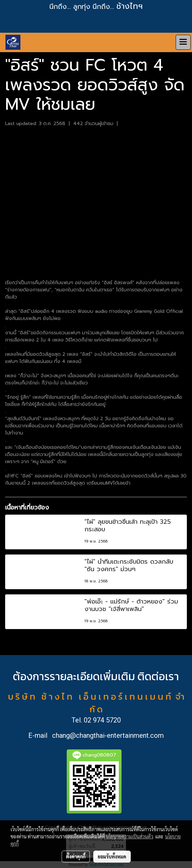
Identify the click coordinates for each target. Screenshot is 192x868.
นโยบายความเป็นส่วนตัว (130, 836)
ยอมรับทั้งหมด (112, 856)
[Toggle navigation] (183, 42)
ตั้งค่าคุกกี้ (76, 856)
